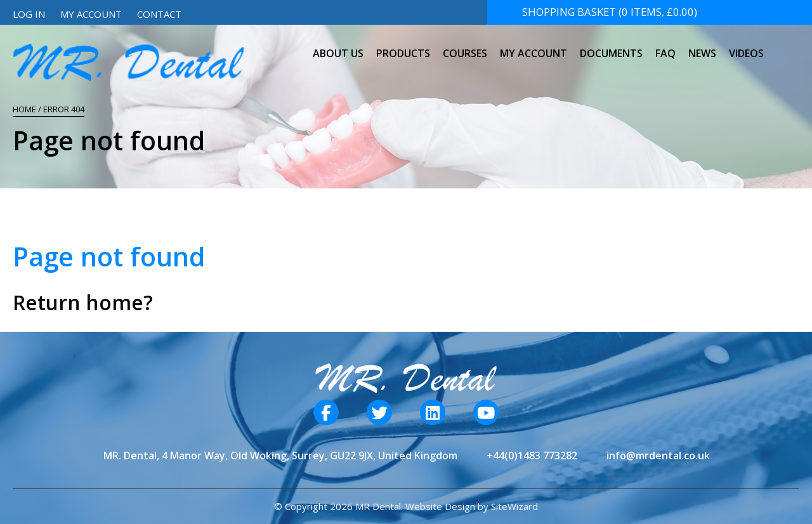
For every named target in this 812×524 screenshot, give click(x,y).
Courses (465, 47)
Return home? (83, 302)
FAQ (665, 47)
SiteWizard (514, 506)
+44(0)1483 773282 (532, 455)
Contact (159, 14)
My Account (91, 14)
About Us (338, 47)
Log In (29, 14)
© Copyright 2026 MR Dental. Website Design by (383, 506)
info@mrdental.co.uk (658, 455)
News (702, 47)
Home (24, 109)
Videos (746, 47)
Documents (611, 47)
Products (403, 47)
